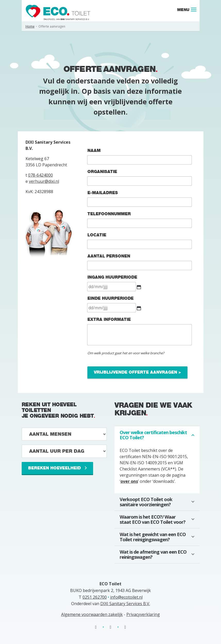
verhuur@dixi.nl (44, 181)
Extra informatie (109, 319)
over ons (129, 481)
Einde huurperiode (110, 298)
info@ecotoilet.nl (126, 597)
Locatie (97, 235)
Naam (94, 151)
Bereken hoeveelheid (55, 468)
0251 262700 (95, 597)
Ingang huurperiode (112, 277)
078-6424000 (40, 175)
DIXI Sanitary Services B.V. (125, 604)
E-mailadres (105, 193)
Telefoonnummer (109, 214)
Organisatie (102, 172)
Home (30, 26)
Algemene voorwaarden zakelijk (92, 614)
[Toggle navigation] (194, 10)
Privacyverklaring (143, 614)
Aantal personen (109, 256)
